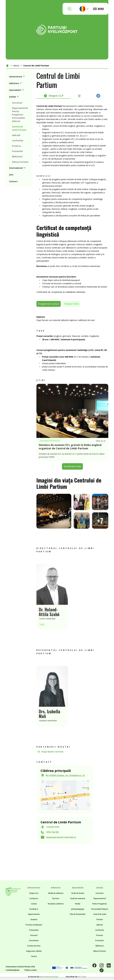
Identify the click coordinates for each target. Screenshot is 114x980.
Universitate (34, 888)
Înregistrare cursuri (49, 304)
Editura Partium (100, 951)
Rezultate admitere (56, 904)
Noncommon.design (49, 977)
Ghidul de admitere (56, 893)
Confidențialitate (13, 970)
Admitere (56, 888)
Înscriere (56, 898)
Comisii (34, 904)
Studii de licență (78, 893)
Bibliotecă (100, 946)
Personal (34, 935)
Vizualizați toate (72, 466)
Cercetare (100, 893)
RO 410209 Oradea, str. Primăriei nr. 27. (65, 775)
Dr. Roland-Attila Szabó (49, 618)
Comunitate (34, 930)
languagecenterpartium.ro (61, 837)
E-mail (42, 631)
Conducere (34, 898)
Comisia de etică (34, 946)
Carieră (34, 956)
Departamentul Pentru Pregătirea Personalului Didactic (100, 904)
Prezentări (100, 940)
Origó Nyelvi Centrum (52, 752)
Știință (16, 66)
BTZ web (82, 977)
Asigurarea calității (34, 951)
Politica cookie (31, 970)
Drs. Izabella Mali (49, 720)
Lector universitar (47, 625)
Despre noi (34, 893)
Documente (34, 940)
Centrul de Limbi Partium (36, 66)
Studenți (34, 919)
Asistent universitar (48, 727)
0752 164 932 (53, 832)
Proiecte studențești (34, 925)
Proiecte (100, 935)
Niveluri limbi (72, 304)
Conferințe (100, 930)
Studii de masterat (78, 898)
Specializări (78, 888)
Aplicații (100, 925)
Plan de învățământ (78, 914)
